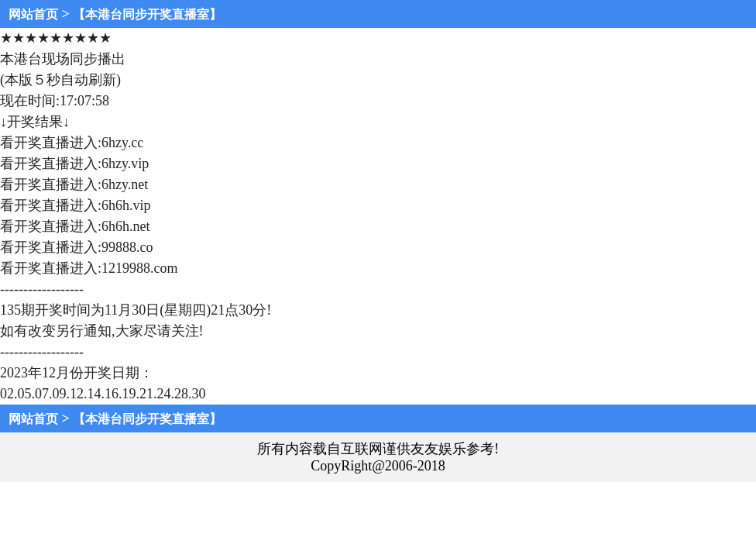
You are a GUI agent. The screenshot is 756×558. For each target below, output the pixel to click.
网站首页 (33, 14)
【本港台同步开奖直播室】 (147, 14)
